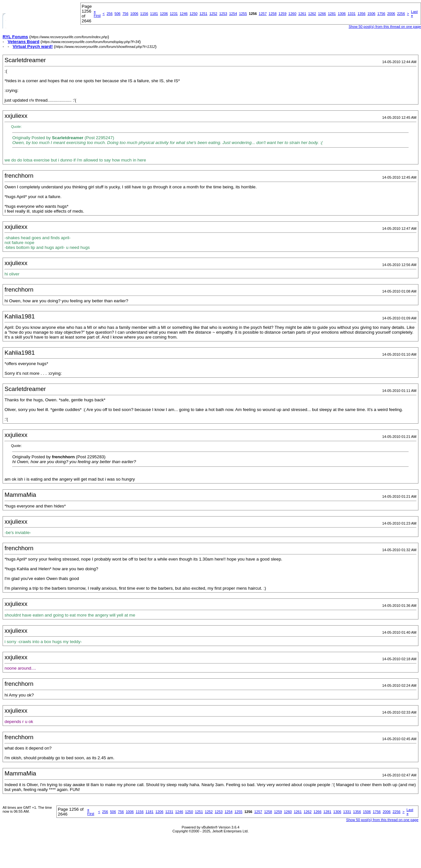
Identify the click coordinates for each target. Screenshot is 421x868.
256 (110, 14)
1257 (263, 14)
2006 (391, 14)
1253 (223, 14)
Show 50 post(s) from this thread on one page (385, 27)
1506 (371, 14)
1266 (322, 14)
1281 (332, 14)
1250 (193, 14)
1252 (213, 14)
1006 (134, 14)
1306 (342, 14)
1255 (243, 14)
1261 (302, 14)
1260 (292, 14)
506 (117, 14)
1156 (144, 14)
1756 (381, 14)
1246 (183, 14)
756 (125, 14)
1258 (273, 14)
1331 (352, 14)
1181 (154, 14)
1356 (361, 14)
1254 (233, 14)
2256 (401, 14)
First (97, 14)
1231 (174, 14)
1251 (203, 14)
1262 (312, 14)
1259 (282, 14)
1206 (164, 14)
